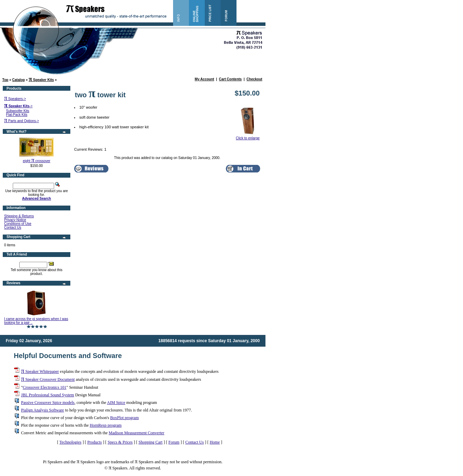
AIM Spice (116, 403)
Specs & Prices (120, 442)
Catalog (18, 80)
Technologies (70, 442)
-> (18, 106)
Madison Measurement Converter (136, 433)
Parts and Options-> (22, 121)
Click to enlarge (248, 137)
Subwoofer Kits (18, 111)
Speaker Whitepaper (40, 371)
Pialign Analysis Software (43, 410)
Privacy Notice (15, 220)
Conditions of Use (18, 224)
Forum (174, 442)
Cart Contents (230, 79)
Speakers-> (15, 99)
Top (6, 80)
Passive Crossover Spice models (48, 403)
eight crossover (37, 161)
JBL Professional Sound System (48, 395)
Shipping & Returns (19, 216)
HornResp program (105, 425)
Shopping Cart (151, 442)
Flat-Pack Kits (17, 115)
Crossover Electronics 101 (45, 387)
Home (215, 442)
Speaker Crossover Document (48, 379)
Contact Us (13, 227)
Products (94, 442)
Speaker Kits (41, 80)
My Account (204, 79)
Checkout (254, 79)
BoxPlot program (124, 418)
